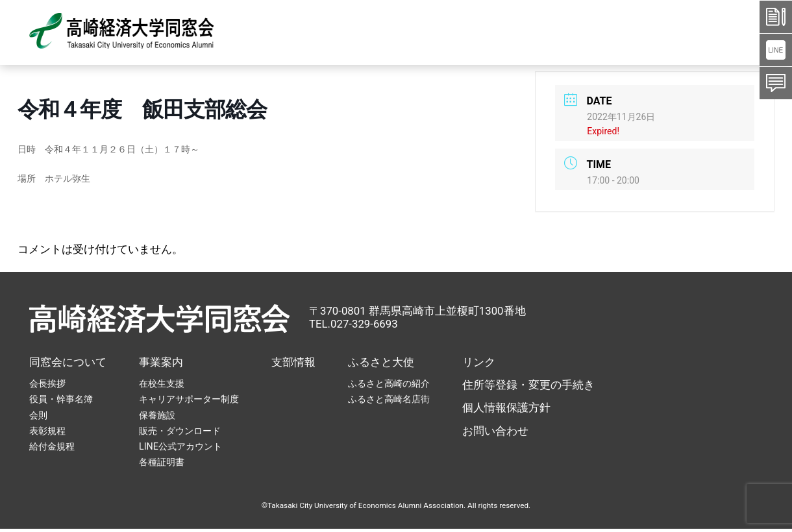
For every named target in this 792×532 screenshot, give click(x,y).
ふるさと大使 (381, 362)
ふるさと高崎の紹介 (389, 383)
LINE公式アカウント (180, 446)
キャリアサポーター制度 (189, 399)
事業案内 (161, 362)
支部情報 (293, 362)
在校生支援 (162, 383)
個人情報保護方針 (506, 407)
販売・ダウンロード (180, 431)
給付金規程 (52, 446)
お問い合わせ (495, 431)
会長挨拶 (47, 383)
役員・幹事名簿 (61, 399)
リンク (479, 362)
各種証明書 (162, 462)
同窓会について (68, 362)
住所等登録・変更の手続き (528, 385)
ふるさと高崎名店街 (389, 399)
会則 (38, 415)
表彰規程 (47, 431)
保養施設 (157, 415)
